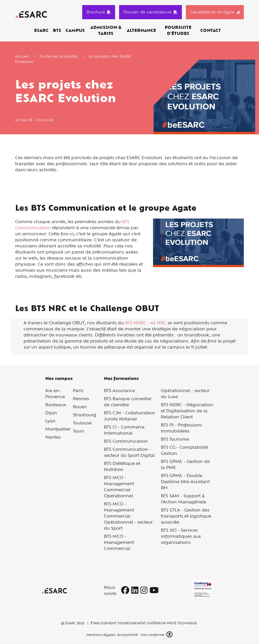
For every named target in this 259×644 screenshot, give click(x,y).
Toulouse (82, 423)
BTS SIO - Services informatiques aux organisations (181, 536)
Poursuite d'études (178, 30)
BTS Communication (126, 441)
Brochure (99, 12)
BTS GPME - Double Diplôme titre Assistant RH (185, 481)
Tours (78, 431)
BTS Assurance (119, 390)
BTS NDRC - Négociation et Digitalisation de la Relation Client (187, 411)
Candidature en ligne (212, 12)
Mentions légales (100, 635)
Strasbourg (85, 415)
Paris (78, 390)
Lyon (50, 421)
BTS (57, 30)
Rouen (80, 407)
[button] (170, 635)
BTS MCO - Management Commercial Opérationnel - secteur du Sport (128, 516)
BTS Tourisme (175, 439)
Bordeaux (56, 405)
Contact (211, 30)
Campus (75, 30)
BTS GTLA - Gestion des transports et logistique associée (186, 516)
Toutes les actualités (58, 56)
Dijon (51, 413)
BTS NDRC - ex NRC (146, 323)
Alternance (141, 30)
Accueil (22, 56)
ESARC (41, 30)
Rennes (81, 399)
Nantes (53, 437)
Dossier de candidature (150, 12)
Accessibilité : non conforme (141, 635)
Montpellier (58, 429)
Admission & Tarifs (106, 30)
